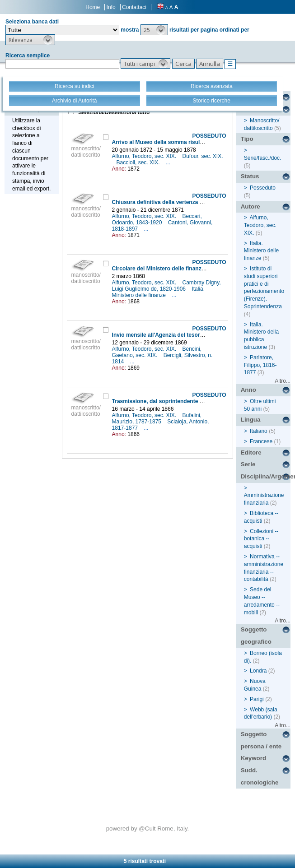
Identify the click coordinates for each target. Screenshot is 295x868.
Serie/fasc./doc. (263, 158)
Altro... (283, 381)
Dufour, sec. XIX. (202, 156)
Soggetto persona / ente (261, 740)
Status (250, 176)
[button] (154, 30)
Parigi (257, 699)
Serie (248, 464)
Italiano (259, 431)
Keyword (253, 758)
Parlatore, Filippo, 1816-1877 (260, 365)
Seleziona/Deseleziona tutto (113, 112)
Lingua (251, 420)
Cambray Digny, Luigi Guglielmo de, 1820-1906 (166, 286)
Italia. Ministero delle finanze (158, 292)
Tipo (247, 139)
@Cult (148, 829)
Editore (251, 453)
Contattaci (134, 7)
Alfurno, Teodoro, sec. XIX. (145, 156)
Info (111, 7)
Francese (261, 441)
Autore (251, 207)
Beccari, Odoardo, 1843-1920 (157, 219)
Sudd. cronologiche (260, 776)
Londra (258, 671)
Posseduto (263, 188)
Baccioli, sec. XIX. (139, 162)
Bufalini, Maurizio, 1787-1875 (157, 418)
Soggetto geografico (256, 636)
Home (93, 7)
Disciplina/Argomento (266, 476)
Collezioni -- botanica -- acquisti (261, 539)
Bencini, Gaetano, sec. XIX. (157, 352)
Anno (248, 390)
